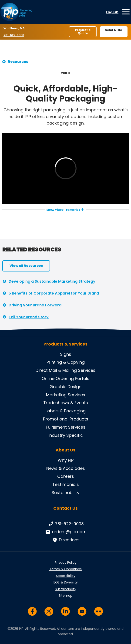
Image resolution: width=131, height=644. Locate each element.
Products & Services (65, 344)
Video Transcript (63, 210)
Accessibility (65, 576)
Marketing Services (66, 395)
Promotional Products (66, 419)
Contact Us (65, 508)
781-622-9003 (14, 35)
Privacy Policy (66, 563)
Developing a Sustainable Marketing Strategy (52, 281)
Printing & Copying (66, 362)
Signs (66, 354)
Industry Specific (66, 435)
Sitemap (65, 596)
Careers (66, 476)
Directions (65, 540)
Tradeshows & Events (66, 403)
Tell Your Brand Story (29, 317)
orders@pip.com (65, 532)
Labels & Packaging (66, 411)
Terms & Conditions (65, 569)
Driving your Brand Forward (35, 305)
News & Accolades (66, 468)
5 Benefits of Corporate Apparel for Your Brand (54, 293)
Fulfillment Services (66, 427)
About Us (65, 450)
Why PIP (66, 460)
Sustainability (65, 493)
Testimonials (66, 484)
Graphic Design (65, 387)
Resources (18, 62)
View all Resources (26, 266)
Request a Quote (83, 32)
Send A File (114, 30)
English (112, 12)
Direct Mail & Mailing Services (65, 370)
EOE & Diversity (66, 582)
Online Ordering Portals (65, 378)
